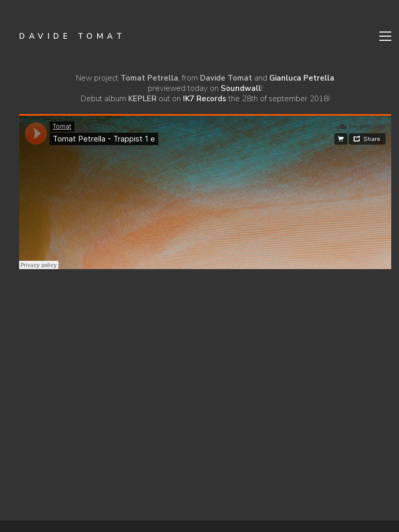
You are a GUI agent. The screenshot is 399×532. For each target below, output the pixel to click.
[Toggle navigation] (385, 36)
